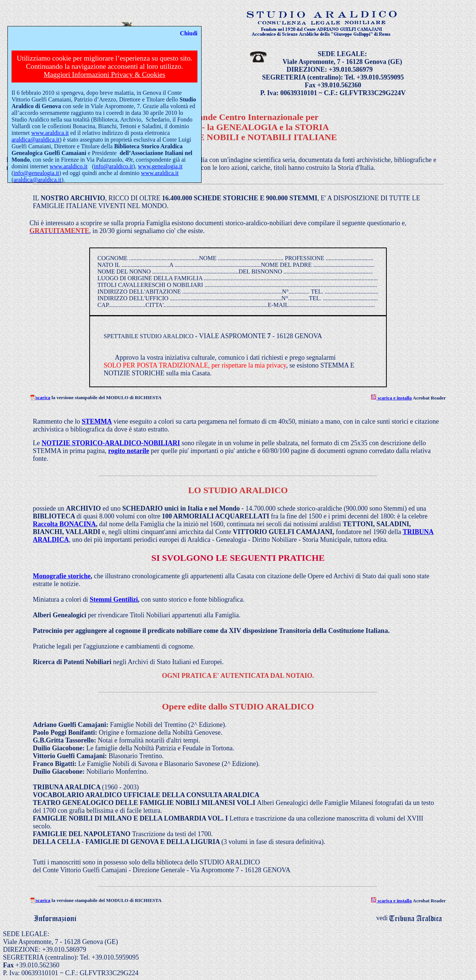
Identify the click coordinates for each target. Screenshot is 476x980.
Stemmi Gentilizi (114, 599)
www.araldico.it (68, 166)
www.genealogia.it (160, 166)
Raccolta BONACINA (64, 524)
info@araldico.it (114, 166)
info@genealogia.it (36, 173)
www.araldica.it (50, 133)
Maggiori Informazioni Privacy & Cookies (104, 75)
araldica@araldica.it (36, 140)
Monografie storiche (62, 576)
